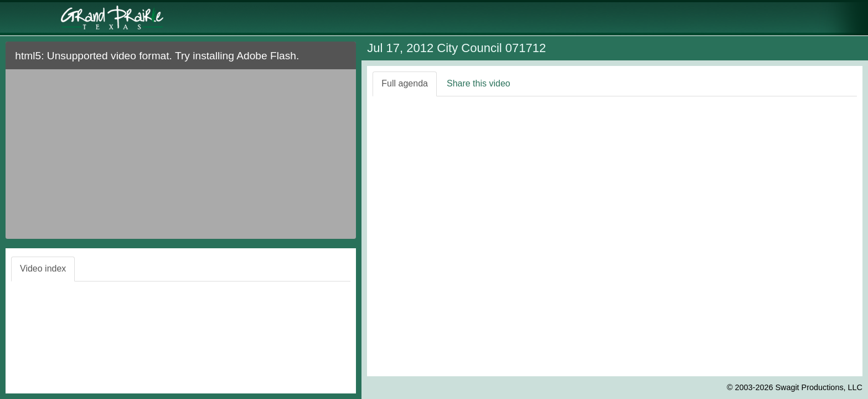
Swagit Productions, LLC (819, 387)
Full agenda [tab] (405, 83)
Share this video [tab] (479, 83)
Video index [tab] (43, 268)
